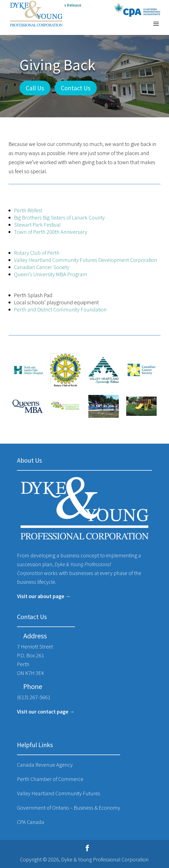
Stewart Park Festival (37, 225)
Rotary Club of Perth (37, 253)
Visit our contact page (43, 711)
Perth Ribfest (28, 210)
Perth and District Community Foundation (60, 309)
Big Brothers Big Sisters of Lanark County (59, 217)
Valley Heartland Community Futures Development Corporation (86, 260)
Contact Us (76, 88)
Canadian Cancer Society (42, 267)
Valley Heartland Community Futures (59, 793)
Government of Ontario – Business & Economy (69, 808)
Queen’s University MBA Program (51, 274)
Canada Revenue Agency (45, 765)
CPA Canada (31, 822)
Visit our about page (41, 596)
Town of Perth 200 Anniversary (51, 232)
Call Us (35, 88)
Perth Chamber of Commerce (50, 779)
